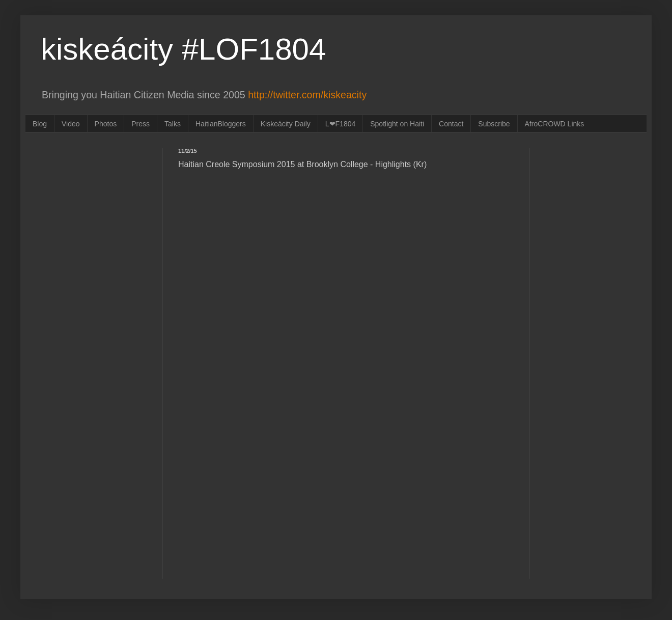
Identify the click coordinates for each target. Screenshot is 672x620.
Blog (40, 124)
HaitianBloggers (221, 124)
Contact (451, 124)
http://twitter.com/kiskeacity (307, 95)
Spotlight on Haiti (397, 124)
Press (141, 124)
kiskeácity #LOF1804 (183, 49)
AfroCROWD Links (555, 124)
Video (71, 124)
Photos (106, 124)
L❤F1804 (340, 124)
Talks (173, 124)
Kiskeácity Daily (286, 124)
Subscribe (494, 124)
